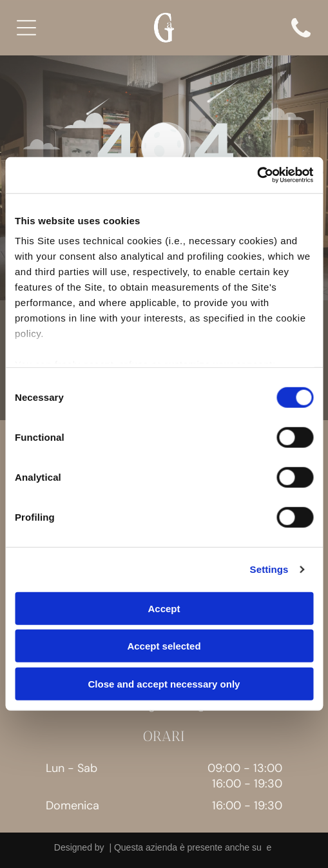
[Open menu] (26, 28)
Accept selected (164, 646)
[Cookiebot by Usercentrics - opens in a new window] (257, 175)
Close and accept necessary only (164, 684)
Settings (269, 569)
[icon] (301, 41)
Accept (164, 609)
